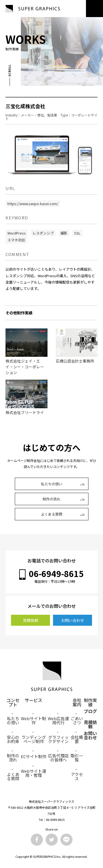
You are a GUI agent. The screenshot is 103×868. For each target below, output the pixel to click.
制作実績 (90, 701)
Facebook (37, 840)
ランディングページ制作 (34, 739)
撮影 (64, 233)
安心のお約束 (13, 739)
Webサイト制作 (34, 720)
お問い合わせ (73, 620)
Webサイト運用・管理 (34, 773)
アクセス (77, 776)
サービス (34, 701)
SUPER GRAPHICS (33, 9)
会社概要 (77, 739)
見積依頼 (30, 620)
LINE (66, 840)
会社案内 (77, 701)
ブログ (90, 712)
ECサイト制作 (34, 756)
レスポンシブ (43, 233)
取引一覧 (77, 758)
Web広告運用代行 (58, 720)
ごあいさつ (77, 720)
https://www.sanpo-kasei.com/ (33, 204)
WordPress (17, 233)
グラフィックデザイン (58, 739)
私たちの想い (52, 484)
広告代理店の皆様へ (58, 758)
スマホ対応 (16, 240)
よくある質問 (52, 514)
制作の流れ (51, 499)
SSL (77, 233)
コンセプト (13, 701)
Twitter (52, 840)
